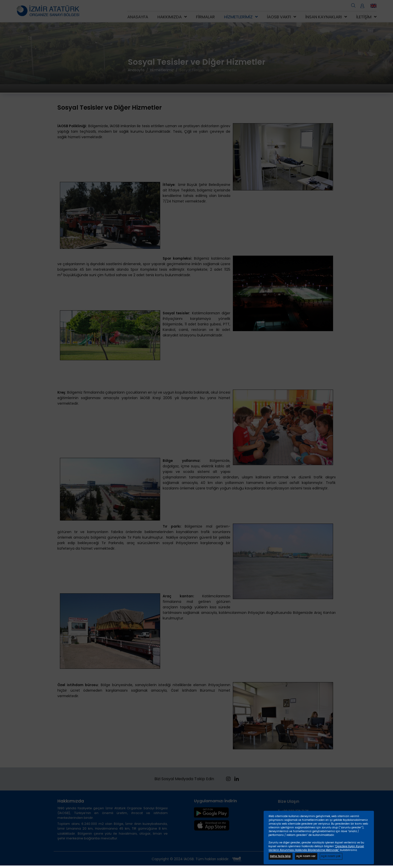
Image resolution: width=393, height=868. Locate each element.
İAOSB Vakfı (279, 17)
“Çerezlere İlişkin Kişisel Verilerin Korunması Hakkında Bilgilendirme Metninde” (316, 848)
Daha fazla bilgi (280, 856)
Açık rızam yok (331, 856)
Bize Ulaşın (289, 801)
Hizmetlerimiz (238, 17)
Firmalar (205, 17)
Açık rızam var (306, 856)
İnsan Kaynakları (324, 17)
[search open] (353, 5)
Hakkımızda (170, 17)
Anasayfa (138, 17)
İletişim (364, 17)
